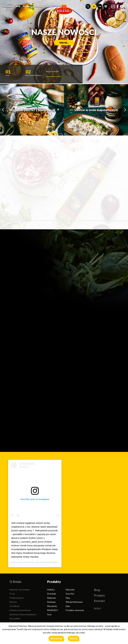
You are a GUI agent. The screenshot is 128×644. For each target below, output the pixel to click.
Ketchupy (51, 602)
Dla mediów (15, 619)
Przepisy (27, 6)
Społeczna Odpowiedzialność (23, 614)
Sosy (49, 614)
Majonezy (52, 598)
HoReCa (51, 590)
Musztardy (52, 606)
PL (94, 6)
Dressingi (51, 594)
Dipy (68, 598)
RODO (97, 608)
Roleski (31, 562)
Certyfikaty (15, 606)
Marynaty (70, 590)
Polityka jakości (17, 598)
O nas (12, 594)
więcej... (64, 42)
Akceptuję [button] (56, 638)
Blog (18, 6)
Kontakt (49, 6)
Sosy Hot (70, 594)
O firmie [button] (38, 6)
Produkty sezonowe (75, 610)
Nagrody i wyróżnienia (20, 590)
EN (100, 6)
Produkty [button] (8, 6)
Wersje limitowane (74, 602)
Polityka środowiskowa (20, 610)
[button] (88, 6)
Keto (68, 606)
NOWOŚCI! (53, 610)
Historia (13, 602)
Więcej (74, 638)
